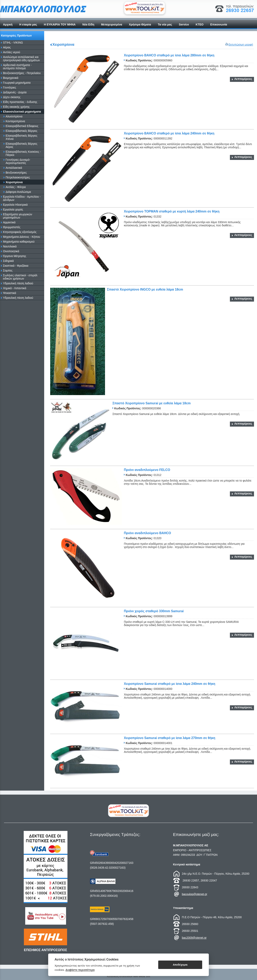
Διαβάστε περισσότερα (80, 970)
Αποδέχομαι (180, 965)
